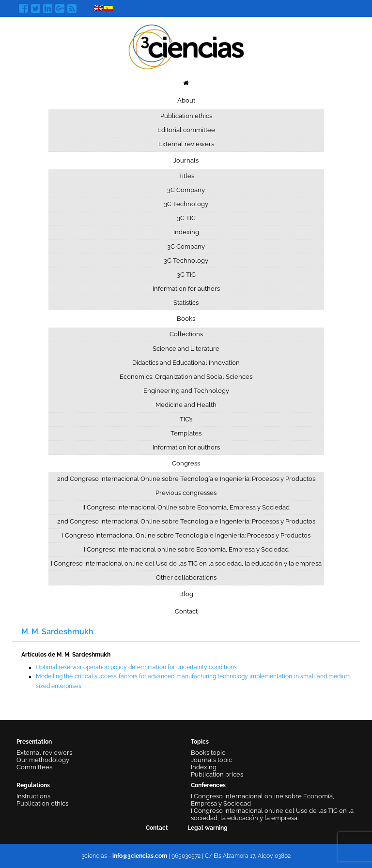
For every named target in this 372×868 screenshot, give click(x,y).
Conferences (208, 785)
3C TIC (186, 218)
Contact (186, 611)
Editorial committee (186, 130)
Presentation (34, 742)
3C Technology (186, 204)
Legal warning (208, 828)
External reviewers (186, 144)
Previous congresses (186, 493)
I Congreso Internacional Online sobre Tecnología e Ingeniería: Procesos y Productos (186, 535)
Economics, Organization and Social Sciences (186, 377)
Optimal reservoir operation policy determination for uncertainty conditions (136, 667)
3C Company (186, 190)
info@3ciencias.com (140, 856)
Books (186, 319)
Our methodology (43, 760)
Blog (186, 594)
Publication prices (217, 774)
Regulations (33, 785)
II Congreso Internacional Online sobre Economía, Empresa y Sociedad (186, 507)
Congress (186, 463)
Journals (186, 160)
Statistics (186, 303)
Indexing (186, 232)
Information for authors (186, 289)
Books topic (208, 753)
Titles (186, 176)
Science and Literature (186, 349)
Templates (186, 433)
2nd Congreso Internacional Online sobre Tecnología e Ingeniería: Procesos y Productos (186, 479)
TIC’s (186, 419)
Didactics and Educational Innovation (186, 363)
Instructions (33, 796)
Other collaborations (186, 577)
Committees (34, 767)
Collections (186, 334)
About (186, 100)
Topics (200, 742)
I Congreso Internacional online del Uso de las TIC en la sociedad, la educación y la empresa (186, 563)
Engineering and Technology (186, 391)
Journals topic (211, 760)
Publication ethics (186, 116)
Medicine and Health (186, 405)
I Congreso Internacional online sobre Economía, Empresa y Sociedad (186, 549)
